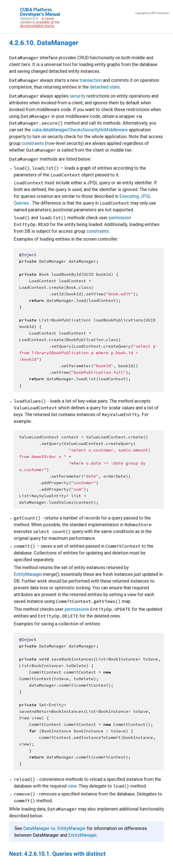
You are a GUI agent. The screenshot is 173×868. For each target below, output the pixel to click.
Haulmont (163, 13)
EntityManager (28, 574)
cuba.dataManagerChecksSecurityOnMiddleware (80, 130)
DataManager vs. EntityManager (55, 828)
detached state (105, 87)
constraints (33, 143)
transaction (91, 80)
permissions (77, 609)
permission (120, 218)
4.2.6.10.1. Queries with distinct (65, 854)
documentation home (37, 26)
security (77, 96)
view (72, 786)
